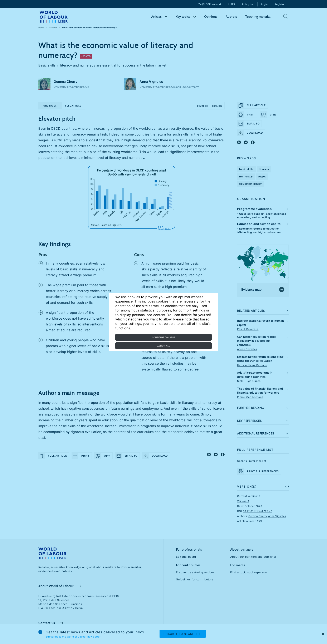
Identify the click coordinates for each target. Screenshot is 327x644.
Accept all (164, 346)
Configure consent (163, 337)
